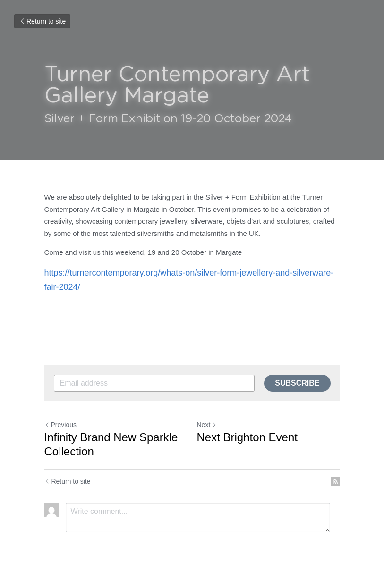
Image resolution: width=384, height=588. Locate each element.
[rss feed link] (335, 481)
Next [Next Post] (207, 425)
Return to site (42, 21)
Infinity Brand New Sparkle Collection (111, 444)
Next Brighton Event (247, 437)
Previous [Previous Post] (60, 425)
